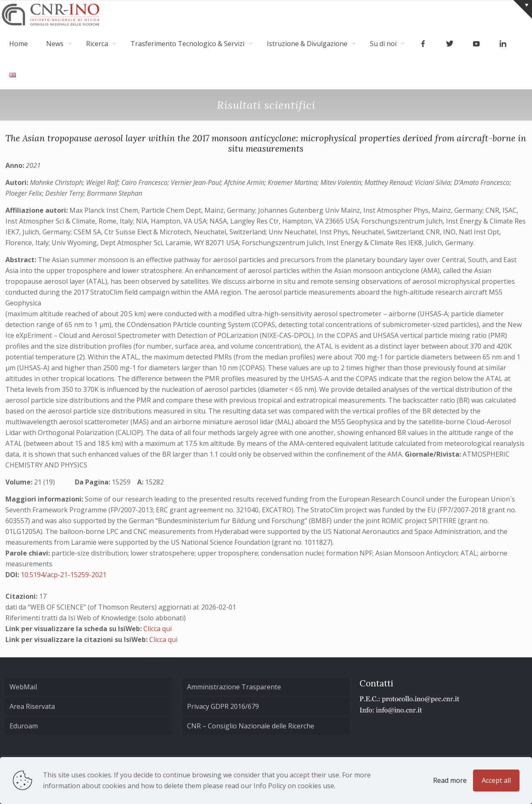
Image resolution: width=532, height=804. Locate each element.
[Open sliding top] (523, 9)
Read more (450, 780)
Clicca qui (158, 629)
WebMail (23, 687)
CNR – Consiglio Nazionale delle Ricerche (251, 726)
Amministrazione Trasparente (234, 687)
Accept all (496, 780)
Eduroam (24, 726)
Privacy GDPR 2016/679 (223, 706)
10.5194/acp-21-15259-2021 (64, 575)
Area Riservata (32, 706)
